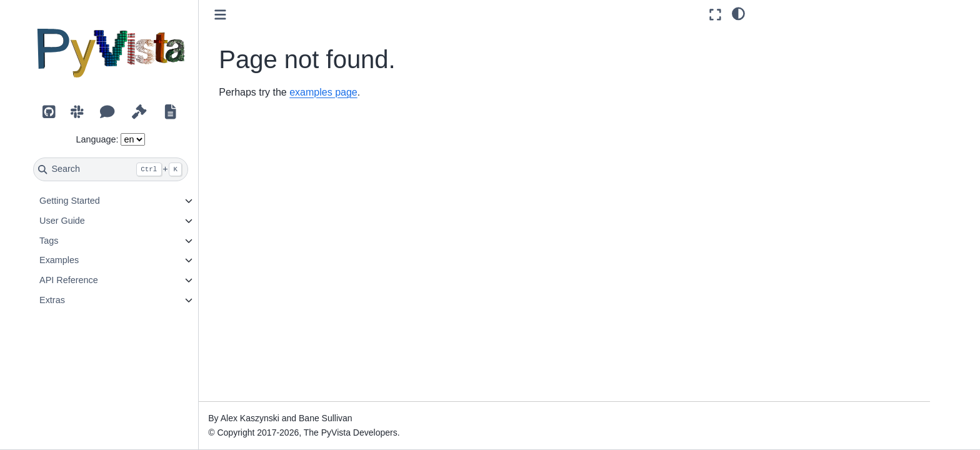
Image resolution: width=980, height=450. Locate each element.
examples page (351, 92)
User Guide (89, 221)
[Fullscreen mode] (715, 15)
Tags (76, 241)
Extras (79, 300)
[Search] (138, 169)
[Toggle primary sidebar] (248, 15)
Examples (86, 260)
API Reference (96, 280)
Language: (124, 139)
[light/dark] (738, 13)
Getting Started (97, 201)
